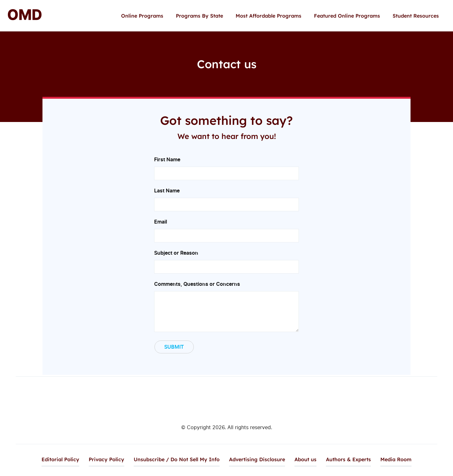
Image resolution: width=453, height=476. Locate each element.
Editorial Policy (60, 459)
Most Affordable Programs (268, 16)
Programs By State (199, 16)
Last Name (226, 197)
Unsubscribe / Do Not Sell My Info (177, 459)
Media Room (396, 459)
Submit (174, 347)
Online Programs (142, 16)
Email (226, 228)
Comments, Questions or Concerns (226, 307)
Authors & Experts (348, 459)
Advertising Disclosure (257, 459)
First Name (226, 166)
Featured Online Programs (347, 16)
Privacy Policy (106, 459)
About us (305, 459)
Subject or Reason (226, 260)
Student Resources (416, 16)
